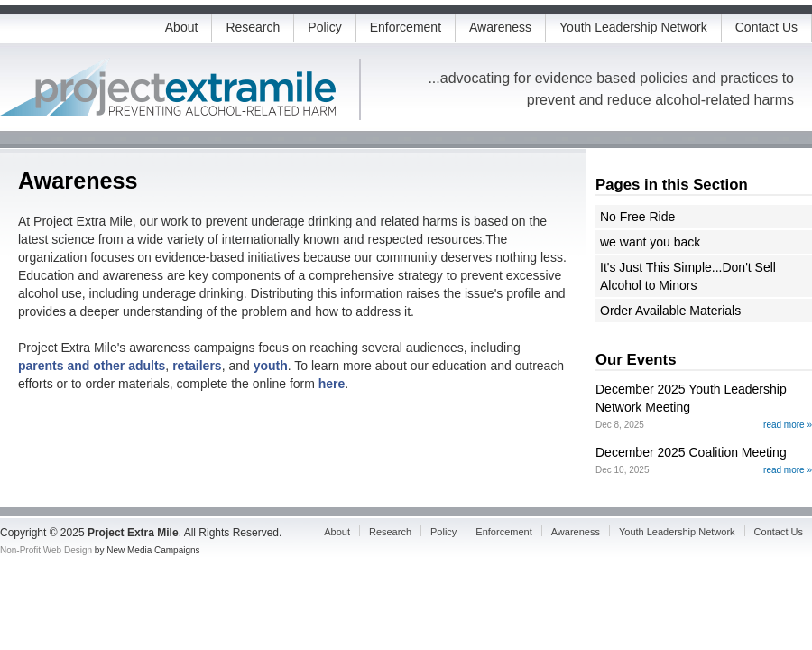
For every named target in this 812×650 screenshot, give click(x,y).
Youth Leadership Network (633, 27)
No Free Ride (637, 217)
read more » (788, 425)
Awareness (500, 27)
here (332, 384)
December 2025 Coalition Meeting (691, 452)
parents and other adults (92, 366)
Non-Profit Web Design (46, 550)
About (182, 27)
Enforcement (406, 27)
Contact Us (766, 27)
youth (271, 366)
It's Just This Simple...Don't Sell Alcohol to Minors (688, 276)
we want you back (650, 242)
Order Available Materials (670, 311)
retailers (197, 366)
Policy (324, 27)
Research (253, 27)
